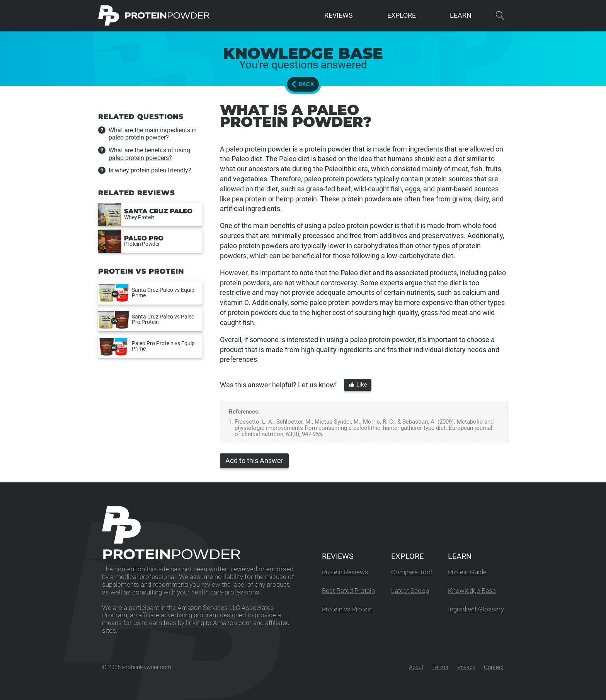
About (416, 667)
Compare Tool (412, 572)
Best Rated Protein (348, 591)
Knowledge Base (472, 591)
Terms (440, 667)
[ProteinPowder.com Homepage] (154, 15)
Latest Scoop (410, 591)
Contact (494, 667)
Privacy (466, 667)
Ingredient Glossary (476, 609)
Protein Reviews (345, 572)
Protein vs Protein (347, 609)
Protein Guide (467, 572)
